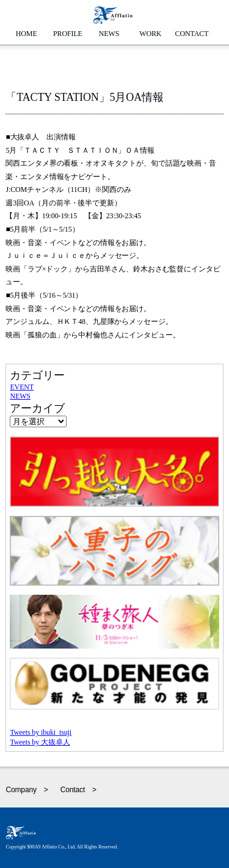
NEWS (109, 34)
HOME (27, 34)
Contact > (78, 790)
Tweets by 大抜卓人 (40, 742)
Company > (27, 790)
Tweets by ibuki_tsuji (41, 732)
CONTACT (192, 34)
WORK (150, 34)
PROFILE (68, 34)
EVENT (22, 387)
